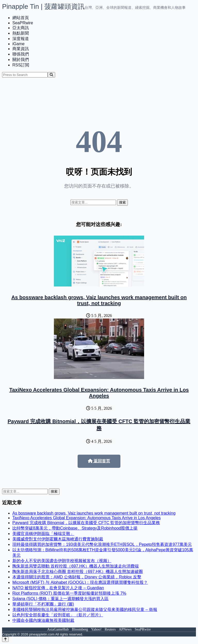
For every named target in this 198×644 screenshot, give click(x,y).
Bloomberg (80, 629)
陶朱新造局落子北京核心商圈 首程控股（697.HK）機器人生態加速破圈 (78, 572)
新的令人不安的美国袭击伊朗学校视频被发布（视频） (62, 561)
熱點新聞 (21, 33)
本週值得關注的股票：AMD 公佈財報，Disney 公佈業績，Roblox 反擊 (77, 577)
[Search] (51, 75)
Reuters (110, 629)
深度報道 (21, 39)
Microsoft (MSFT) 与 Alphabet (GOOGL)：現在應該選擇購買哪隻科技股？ (80, 582)
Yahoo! (96, 629)
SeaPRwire (23, 23)
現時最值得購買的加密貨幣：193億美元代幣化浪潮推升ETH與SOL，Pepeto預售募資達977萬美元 (102, 544)
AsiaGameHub (58, 629)
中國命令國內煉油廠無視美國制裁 (43, 620)
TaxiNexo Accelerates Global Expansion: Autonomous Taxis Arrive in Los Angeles (99, 393)
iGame (18, 44)
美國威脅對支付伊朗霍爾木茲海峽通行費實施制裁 (58, 539)
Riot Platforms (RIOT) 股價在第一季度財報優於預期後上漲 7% (69, 593)
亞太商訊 (21, 28)
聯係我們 (21, 54)
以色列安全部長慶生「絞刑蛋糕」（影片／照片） (58, 615)
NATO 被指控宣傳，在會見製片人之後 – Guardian (58, 588)
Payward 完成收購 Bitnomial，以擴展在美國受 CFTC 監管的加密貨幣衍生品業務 (86, 523)
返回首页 (99, 461)
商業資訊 (21, 49)
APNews (125, 629)
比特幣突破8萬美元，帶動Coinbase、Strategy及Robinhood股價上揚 (75, 528)
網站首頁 (21, 18)
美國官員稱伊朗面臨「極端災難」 (43, 534)
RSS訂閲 (21, 65)
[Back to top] (5, 639)
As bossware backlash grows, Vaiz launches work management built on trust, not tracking (99, 300)
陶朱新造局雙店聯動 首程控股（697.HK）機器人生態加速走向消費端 (76, 566)
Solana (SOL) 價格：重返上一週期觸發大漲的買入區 (60, 599)
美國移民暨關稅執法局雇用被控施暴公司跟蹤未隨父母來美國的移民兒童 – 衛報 (85, 610)
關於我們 (21, 60)
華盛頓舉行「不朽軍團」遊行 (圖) (43, 604)
